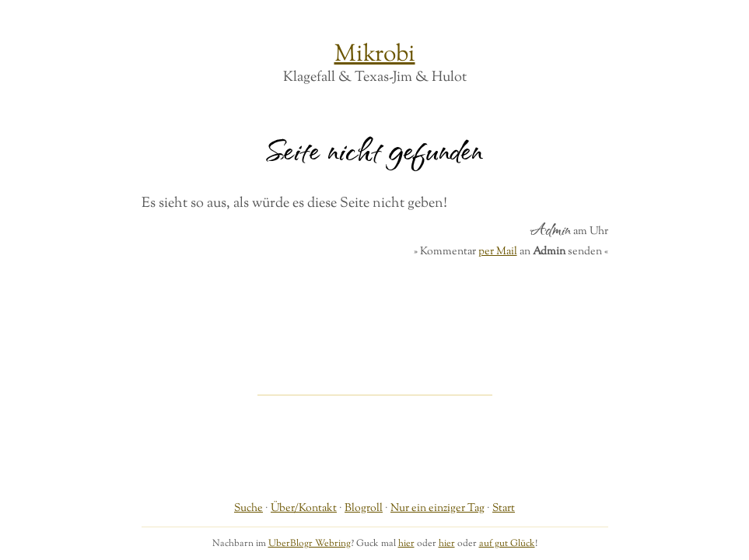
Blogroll (364, 508)
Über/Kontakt (304, 508)
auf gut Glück (507, 544)
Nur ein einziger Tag (437, 508)
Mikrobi (375, 55)
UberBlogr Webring (310, 544)
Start (504, 508)
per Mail (498, 252)
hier (406, 544)
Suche (248, 508)
